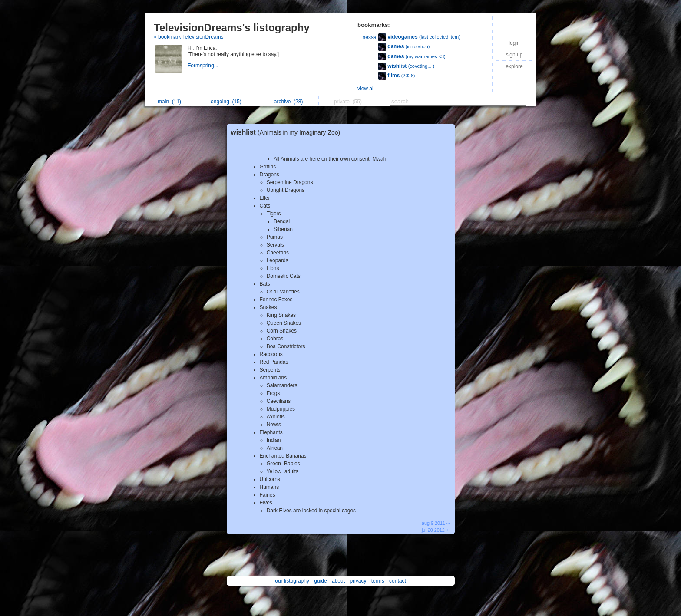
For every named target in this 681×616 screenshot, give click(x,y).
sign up (514, 55)
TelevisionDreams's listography (232, 28)
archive (289, 102)
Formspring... (204, 66)
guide (320, 581)
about (338, 581)
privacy (358, 581)
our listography (292, 581)
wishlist (288, 132)
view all (366, 89)
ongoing (226, 102)
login (514, 43)
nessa (370, 37)
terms (378, 581)
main (169, 102)
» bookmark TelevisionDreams (189, 37)
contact (398, 581)
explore (514, 66)
